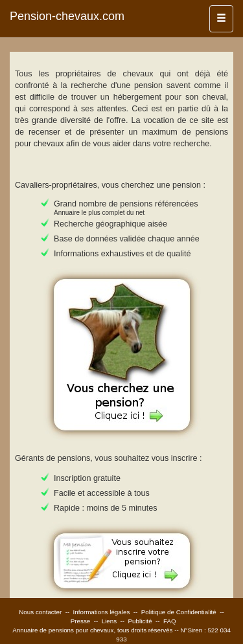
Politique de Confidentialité (179, 612)
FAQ (170, 621)
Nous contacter (40, 612)
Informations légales (102, 612)
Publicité (140, 621)
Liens (109, 621)
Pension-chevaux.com (67, 16)
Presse (81, 621)
